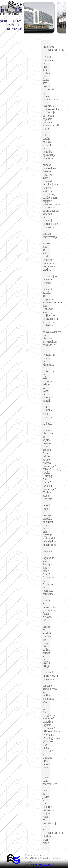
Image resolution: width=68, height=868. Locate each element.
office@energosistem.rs (39, 865)
